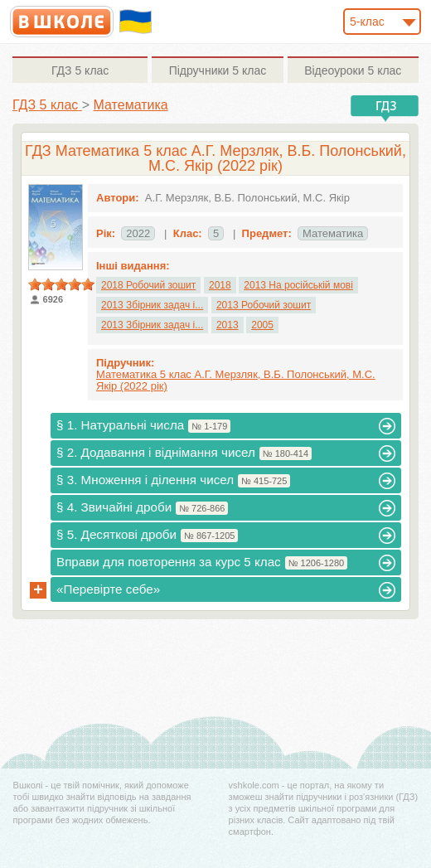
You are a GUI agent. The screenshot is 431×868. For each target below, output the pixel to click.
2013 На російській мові (298, 285)
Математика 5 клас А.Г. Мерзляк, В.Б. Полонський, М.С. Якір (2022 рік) (236, 380)
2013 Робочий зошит (264, 305)
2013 (228, 325)
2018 (220, 285)
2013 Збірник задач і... (152, 305)
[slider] (61, 284)
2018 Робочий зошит (148, 285)
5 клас (80, 70)
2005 (262, 325)
